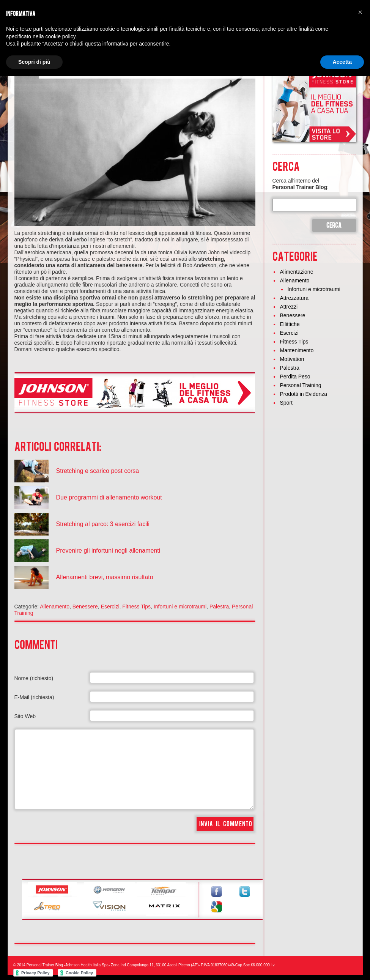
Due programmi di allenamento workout (109, 497)
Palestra (219, 607)
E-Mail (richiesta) (34, 697)
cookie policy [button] (61, 36)
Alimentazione (297, 272)
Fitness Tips (136, 607)
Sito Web (25, 716)
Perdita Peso (295, 377)
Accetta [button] (342, 62)
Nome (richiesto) (34, 678)
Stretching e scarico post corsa (98, 471)
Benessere (85, 607)
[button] (360, 12)
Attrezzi (289, 307)
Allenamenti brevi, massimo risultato (105, 577)
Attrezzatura (294, 298)
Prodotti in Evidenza (304, 394)
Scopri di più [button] (34, 62)
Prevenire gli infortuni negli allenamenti (108, 551)
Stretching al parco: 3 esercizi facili (103, 524)
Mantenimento (297, 350)
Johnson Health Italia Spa (87, 965)
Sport (286, 403)
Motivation (292, 359)
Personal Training (301, 385)
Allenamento (55, 607)
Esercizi (110, 607)
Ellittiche (290, 324)
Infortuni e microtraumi (180, 607)
